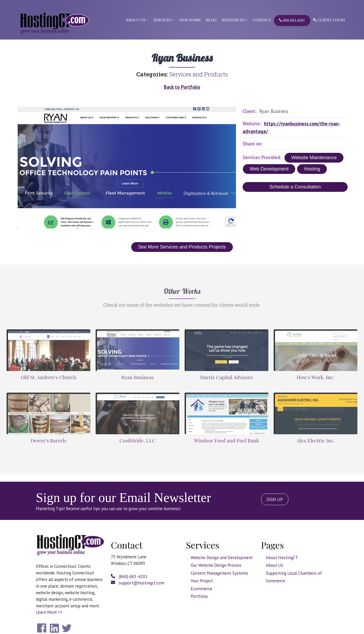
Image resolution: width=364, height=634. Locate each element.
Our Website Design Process (216, 565)
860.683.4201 (292, 20)
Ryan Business (137, 377)
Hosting (312, 169)
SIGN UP (275, 499)
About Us (135, 20)
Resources (233, 20)
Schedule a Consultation (295, 187)
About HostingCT (282, 558)
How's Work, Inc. (316, 377)
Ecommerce (201, 589)
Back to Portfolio (182, 87)
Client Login (329, 20)
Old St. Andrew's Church (48, 377)
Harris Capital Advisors (227, 377)
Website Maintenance (314, 158)
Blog (211, 20)
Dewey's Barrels (48, 440)
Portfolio (199, 596)
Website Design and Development (222, 558)
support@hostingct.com (138, 583)
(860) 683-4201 (129, 577)
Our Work (190, 20)
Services (163, 20)
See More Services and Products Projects (182, 247)
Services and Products (199, 74)
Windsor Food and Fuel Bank (226, 440)
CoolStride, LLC (137, 440)
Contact (262, 20)
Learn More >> (49, 612)
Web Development (269, 169)
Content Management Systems (219, 573)
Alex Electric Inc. (316, 440)
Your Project (202, 581)
